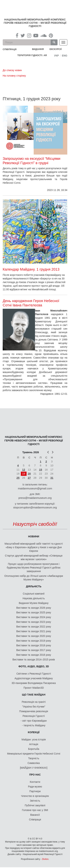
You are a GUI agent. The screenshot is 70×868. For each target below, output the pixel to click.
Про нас (35, 775)
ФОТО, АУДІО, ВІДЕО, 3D (34, 666)
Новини (34, 536)
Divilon (45, 859)
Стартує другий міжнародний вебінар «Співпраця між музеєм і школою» (34, 557)
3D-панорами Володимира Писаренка (34, 683)
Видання (38, 49)
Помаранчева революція (34, 711)
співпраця (10, 49)
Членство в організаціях (35, 796)
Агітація (34, 744)
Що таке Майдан (34, 695)
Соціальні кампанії (34, 594)
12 (24, 470)
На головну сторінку (14, 76)
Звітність (35, 801)
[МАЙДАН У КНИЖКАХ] (34, 768)
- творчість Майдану (34, 725)
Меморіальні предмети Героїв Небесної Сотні (34, 754)
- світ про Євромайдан (34, 721)
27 (29, 478)
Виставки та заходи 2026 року (34, 608)
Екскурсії (56, 49)
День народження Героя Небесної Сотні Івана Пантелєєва (31, 303)
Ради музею (35, 787)
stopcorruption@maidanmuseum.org (35, 507)
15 (41, 470)
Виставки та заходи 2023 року (34, 622)
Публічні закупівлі (35, 805)
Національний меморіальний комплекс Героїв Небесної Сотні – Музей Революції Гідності (35, 23)
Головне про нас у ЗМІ (35, 810)
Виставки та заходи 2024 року (34, 617)
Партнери (35, 791)
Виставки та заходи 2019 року (34, 641)
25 (18, 478)
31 (52, 478)
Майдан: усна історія (34, 740)
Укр (56, 56)
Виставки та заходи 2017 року (34, 650)
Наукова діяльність (34, 598)
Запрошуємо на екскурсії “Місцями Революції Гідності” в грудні (31, 161)
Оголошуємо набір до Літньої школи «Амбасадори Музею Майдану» (34, 578)
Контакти (35, 782)
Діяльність (34, 586)
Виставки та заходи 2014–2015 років (34, 660)
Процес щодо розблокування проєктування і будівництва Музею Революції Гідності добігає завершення (34, 568)
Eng (65, 56)
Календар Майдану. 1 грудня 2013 (31, 269)
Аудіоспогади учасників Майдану (34, 678)
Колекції (34, 732)
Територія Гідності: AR (32, 55)
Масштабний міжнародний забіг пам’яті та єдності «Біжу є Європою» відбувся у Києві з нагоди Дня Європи (34, 547)
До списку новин (12, 70)
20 (29, 474)
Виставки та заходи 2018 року (34, 645)
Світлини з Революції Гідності (34, 674)
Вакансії (35, 815)
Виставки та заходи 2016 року (34, 655)
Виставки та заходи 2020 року (34, 636)
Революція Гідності (34, 716)
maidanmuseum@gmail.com (35, 488)
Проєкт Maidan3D (34, 688)
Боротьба (34, 749)
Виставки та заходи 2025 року (34, 612)
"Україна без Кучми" (34, 707)
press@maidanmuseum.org (35, 498)
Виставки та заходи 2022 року (34, 627)
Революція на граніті (34, 702)
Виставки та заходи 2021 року (34, 631)
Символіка (34, 763)
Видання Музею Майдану (34, 603)
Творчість (34, 758)
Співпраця (35, 819)
